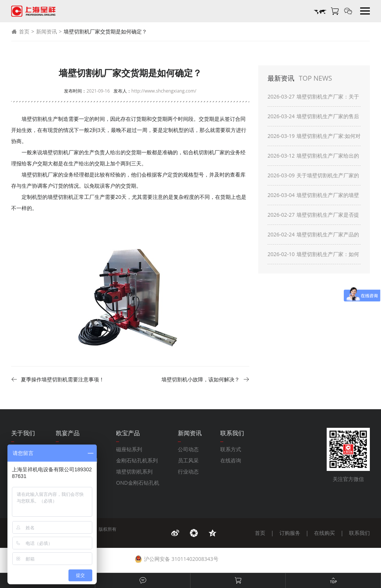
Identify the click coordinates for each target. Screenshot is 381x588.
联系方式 (231, 449)
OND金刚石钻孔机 (138, 483)
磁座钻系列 (129, 449)
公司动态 (188, 449)
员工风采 (188, 460)
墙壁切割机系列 (134, 471)
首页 (20, 32)
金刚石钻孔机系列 (137, 460)
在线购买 (324, 533)
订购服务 (290, 533)
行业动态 (188, 471)
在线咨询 (231, 460)
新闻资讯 (47, 31)
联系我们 (359, 533)
